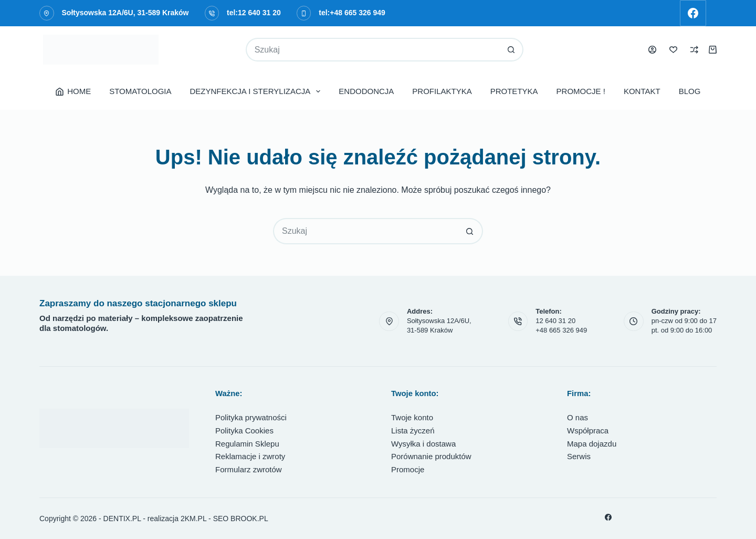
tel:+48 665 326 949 (352, 13)
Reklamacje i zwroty (250, 456)
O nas (577, 417)
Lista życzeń (413, 431)
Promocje (408, 469)
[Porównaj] (694, 50)
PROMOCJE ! (581, 91)
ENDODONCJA (366, 91)
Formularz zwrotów (249, 469)
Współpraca (588, 431)
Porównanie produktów (431, 456)
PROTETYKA (514, 91)
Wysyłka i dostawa (423, 444)
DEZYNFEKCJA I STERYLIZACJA (258, 91)
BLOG (690, 91)
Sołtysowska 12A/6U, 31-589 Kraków (125, 13)
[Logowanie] (652, 50)
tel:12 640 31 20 (254, 13)
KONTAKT (642, 91)
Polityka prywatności (251, 417)
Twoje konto (412, 417)
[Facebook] (693, 13)
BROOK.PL (249, 519)
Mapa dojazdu (592, 444)
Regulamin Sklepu (247, 444)
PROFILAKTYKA (442, 91)
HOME (73, 91)
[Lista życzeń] (673, 50)
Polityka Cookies (244, 431)
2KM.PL (193, 519)
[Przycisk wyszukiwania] (512, 50)
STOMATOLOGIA (140, 91)
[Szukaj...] (373, 50)
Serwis (579, 456)
